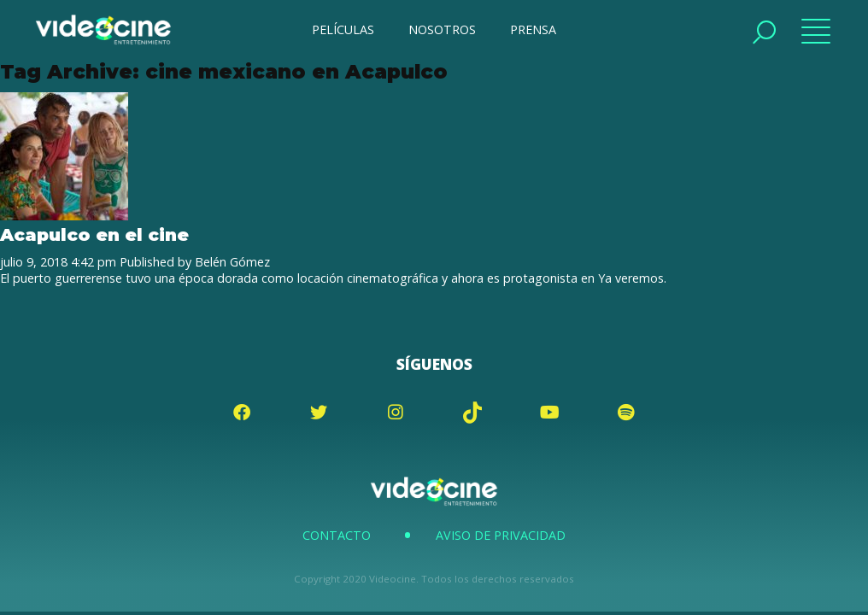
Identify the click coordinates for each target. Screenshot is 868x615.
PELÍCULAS (343, 29)
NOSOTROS (442, 29)
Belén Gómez (232, 262)
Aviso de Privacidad (501, 535)
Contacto (337, 535)
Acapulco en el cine (94, 234)
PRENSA (533, 29)
